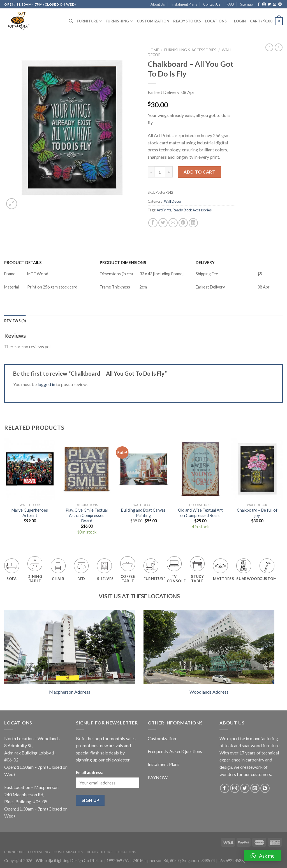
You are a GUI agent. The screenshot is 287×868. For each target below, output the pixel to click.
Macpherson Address (70, 692)
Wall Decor (173, 201)
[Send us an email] (275, 4)
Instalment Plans (184, 4)
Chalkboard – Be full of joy (257, 513)
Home (153, 50)
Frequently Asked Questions (175, 751)
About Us (158, 4)
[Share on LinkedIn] (193, 223)
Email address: (90, 773)
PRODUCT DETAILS (23, 263)
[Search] (71, 21)
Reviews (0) (15, 321)
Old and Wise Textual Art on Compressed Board (200, 513)
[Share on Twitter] (163, 223)
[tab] (15, 321)
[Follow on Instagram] (264, 4)
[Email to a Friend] (173, 223)
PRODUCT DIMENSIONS (123, 263)
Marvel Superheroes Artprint (30, 513)
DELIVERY (205, 263)
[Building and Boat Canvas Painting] (143, 469)
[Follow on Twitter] (269, 4)
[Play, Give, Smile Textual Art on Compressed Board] (87, 469)
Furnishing (119, 21)
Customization (153, 21)
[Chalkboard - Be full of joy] (257, 469)
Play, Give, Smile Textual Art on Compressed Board (87, 515)
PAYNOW (158, 777)
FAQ (230, 4)
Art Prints (164, 210)
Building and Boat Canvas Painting (143, 513)
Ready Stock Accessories (192, 210)
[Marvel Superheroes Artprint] (30, 469)
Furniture (89, 21)
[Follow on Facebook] (259, 4)
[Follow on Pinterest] (280, 4)
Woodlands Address (209, 692)
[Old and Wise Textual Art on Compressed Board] (200, 469)
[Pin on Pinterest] (183, 223)
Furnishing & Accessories (190, 50)
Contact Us (212, 4)
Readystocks (187, 21)
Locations (216, 21)
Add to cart (199, 172)
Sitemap (247, 4)
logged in (46, 384)
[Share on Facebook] (153, 223)
